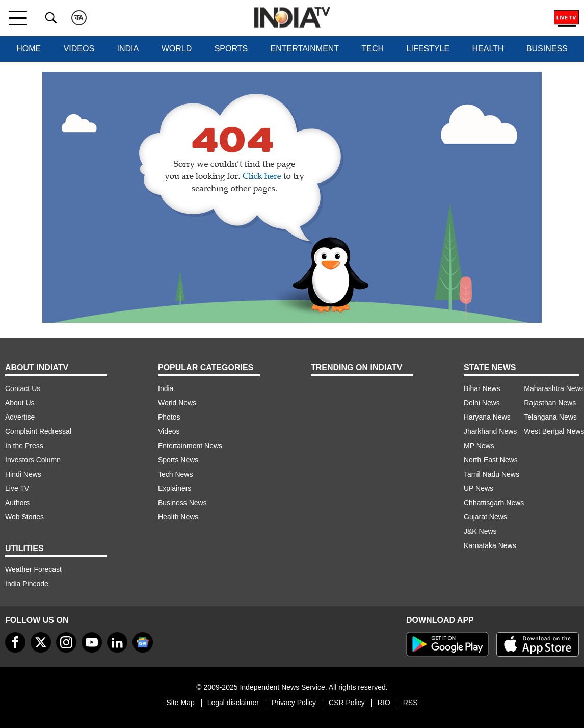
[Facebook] (15, 642)
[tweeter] (41, 642)
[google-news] (143, 642)
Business (547, 49)
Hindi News (23, 474)
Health (488, 49)
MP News (479, 446)
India (128, 49)
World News (177, 403)
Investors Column (33, 460)
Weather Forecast (33, 569)
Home (29, 49)
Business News (182, 503)
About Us (20, 403)
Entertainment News (190, 446)
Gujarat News (485, 517)
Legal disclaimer (233, 703)
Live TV (17, 488)
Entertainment (305, 49)
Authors (17, 503)
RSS (410, 703)
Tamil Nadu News (492, 474)
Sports (231, 49)
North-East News (491, 460)
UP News (479, 488)
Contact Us (23, 388)
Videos (79, 49)
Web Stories (24, 517)
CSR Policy (347, 703)
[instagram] (66, 642)
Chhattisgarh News (494, 503)
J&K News (480, 531)
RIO (384, 703)
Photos (169, 417)
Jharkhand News (490, 431)
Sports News (178, 460)
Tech (373, 49)
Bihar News (482, 388)
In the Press (24, 446)
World (177, 49)
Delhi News (482, 403)
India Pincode (27, 584)
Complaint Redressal (38, 431)
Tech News (175, 474)
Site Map (180, 703)
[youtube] (92, 642)
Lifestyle (428, 49)
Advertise (20, 417)
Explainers (175, 488)
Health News (178, 517)
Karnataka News (490, 545)
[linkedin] (117, 642)
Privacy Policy (294, 703)
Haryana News (487, 417)
